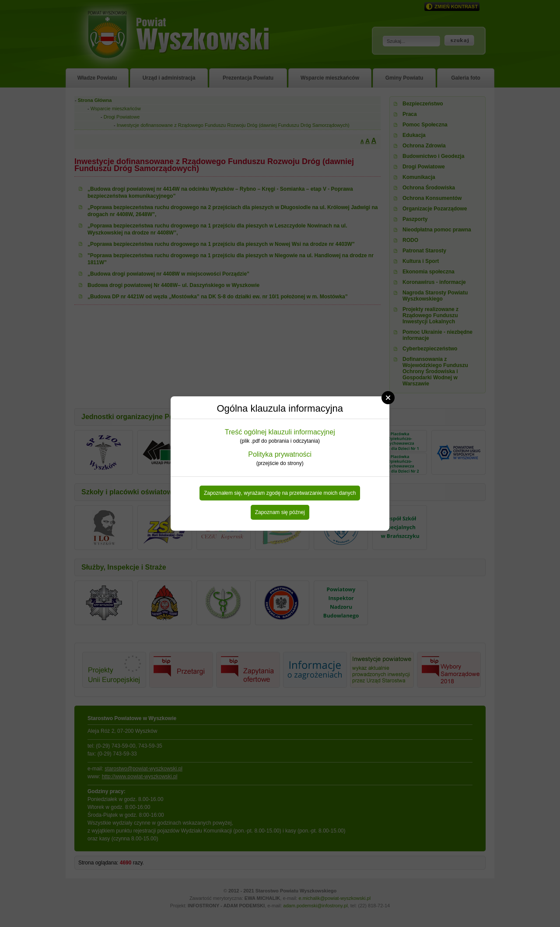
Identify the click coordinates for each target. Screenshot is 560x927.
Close (388, 398)
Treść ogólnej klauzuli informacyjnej (280, 432)
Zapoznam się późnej (280, 512)
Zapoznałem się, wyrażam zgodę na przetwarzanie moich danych (280, 493)
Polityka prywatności (280, 454)
